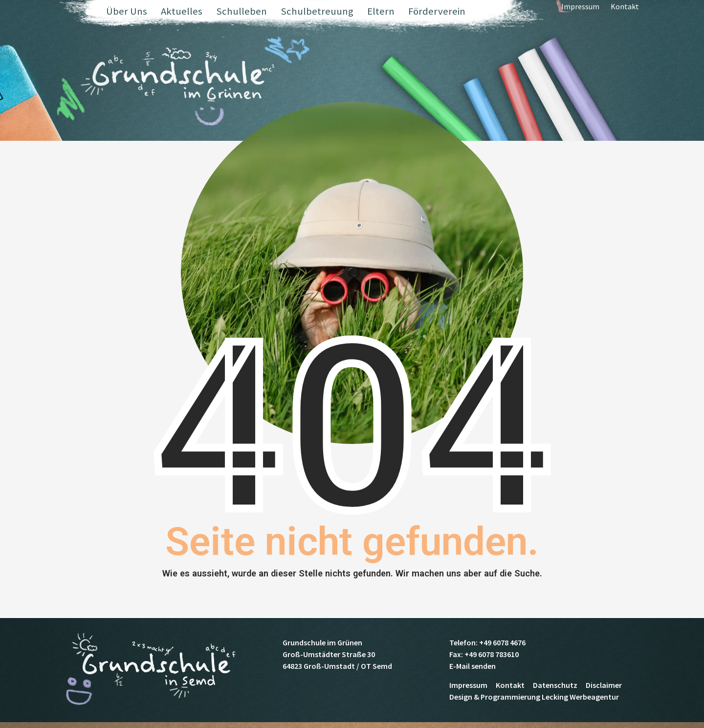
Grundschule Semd (182, 83)
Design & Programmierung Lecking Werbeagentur (534, 697)
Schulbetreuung (317, 11)
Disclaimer (604, 685)
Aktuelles (182, 11)
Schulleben (242, 11)
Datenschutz (555, 685)
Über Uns (127, 11)
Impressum (580, 12)
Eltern (381, 11)
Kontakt (625, 12)
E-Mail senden (473, 666)
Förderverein (437, 11)
